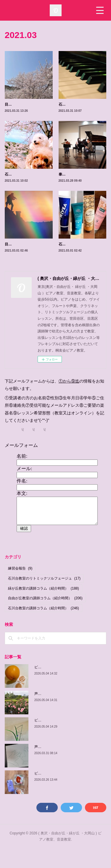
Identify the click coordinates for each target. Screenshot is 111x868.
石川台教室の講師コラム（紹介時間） (44, 627)
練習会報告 (20, 588)
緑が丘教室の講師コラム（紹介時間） (44, 607)
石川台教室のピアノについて (82, 104)
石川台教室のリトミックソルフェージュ (44, 598)
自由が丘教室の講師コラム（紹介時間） (45, 617)
